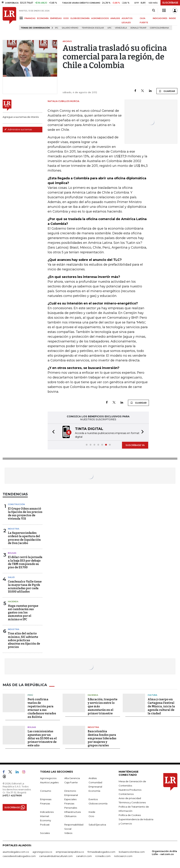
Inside (92, 812)
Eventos (93, 799)
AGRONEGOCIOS (100, 18)
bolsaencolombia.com (132, 852)
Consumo (46, 791)
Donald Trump (138, 28)
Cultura (152, 695)
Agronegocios (48, 778)
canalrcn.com (84, 856)
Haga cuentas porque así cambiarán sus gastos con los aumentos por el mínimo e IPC (23, 613)
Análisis (93, 778)
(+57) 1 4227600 (12, 795)
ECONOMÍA (43, 18)
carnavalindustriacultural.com (56, 856)
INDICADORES (160, 18)
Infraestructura (73, 812)
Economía (94, 791)
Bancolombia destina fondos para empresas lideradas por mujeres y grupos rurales (102, 738)
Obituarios (70, 816)
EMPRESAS (56, 18)
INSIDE (172, 18)
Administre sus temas (18, 129)
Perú (30, 695)
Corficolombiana (159, 28)
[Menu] (22, 18)
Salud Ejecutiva (97, 825)
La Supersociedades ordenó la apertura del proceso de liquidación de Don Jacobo (24, 538)
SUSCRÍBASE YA (135, 445)
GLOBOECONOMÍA (80, 18)
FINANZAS (30, 18)
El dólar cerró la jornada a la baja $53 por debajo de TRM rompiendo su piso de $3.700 (25, 562)
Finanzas (45, 803)
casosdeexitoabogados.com (19, 856)
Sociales (45, 833)
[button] (52, 432)
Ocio (91, 816)
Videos (68, 833)
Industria (14, 529)
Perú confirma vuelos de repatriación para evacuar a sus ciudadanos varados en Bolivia (42, 708)
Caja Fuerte (71, 782)
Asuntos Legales (49, 782)
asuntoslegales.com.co (16, 852)
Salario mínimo (70, 28)
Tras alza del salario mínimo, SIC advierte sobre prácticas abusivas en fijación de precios (24, 640)
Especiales (70, 799)
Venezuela (121, 28)
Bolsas (12, 553)
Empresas (46, 799)
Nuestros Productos (130, 790)
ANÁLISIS (115, 18)
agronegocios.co (42, 852)
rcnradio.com (103, 856)
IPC (57, 28)
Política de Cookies (130, 815)
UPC (109, 28)
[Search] (154, 11)
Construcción (16, 504)
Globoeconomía (98, 803)
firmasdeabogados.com (101, 852)
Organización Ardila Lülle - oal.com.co (164, 853)
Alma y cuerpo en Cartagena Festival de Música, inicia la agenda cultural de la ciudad (161, 706)
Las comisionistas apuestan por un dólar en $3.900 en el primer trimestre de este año (42, 738)
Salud (11, 577)
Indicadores (47, 812)
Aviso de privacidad (130, 798)
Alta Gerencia (72, 778)
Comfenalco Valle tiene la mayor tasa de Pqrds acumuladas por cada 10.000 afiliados (25, 587)
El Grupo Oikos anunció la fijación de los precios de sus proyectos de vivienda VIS (25, 514)
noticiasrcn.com (123, 856)
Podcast (45, 825)
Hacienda (13, 602)
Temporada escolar (93, 28)
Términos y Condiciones (132, 802)
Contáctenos (126, 794)
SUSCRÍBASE (170, 3)
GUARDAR (167, 91)
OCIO (66, 18)
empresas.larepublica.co (70, 852)
